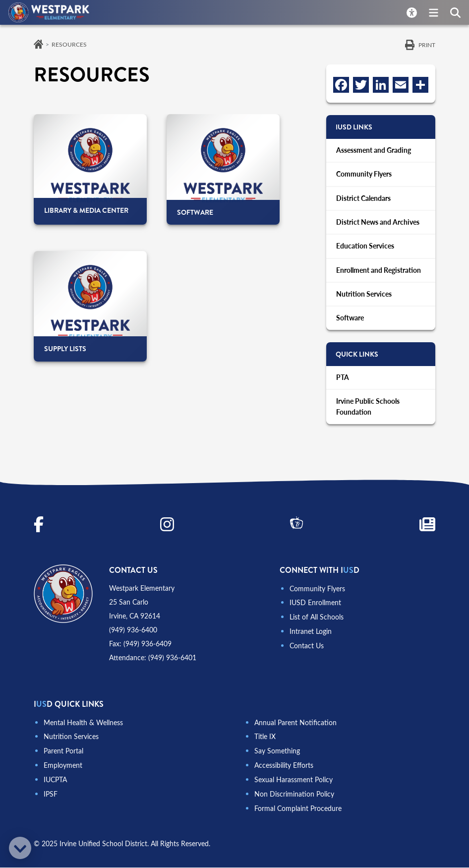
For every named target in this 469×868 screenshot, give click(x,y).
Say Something (277, 754)
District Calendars (363, 199)
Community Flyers (364, 175)
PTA (343, 380)
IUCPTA (55, 781)
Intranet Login (311, 634)
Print (427, 45)
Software (350, 321)
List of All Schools (317, 620)
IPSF (51, 795)
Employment (63, 768)
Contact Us (307, 648)
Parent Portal (63, 754)
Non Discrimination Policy (294, 795)
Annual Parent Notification (295, 726)
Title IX (265, 740)
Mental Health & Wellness (83, 726)
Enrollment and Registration (379, 272)
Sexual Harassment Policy (293, 781)
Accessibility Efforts (284, 768)
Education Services (365, 248)
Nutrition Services (364, 296)
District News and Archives (378, 223)
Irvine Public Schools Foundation (368, 410)
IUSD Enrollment (315, 606)
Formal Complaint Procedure (298, 809)
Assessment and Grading (374, 151)
